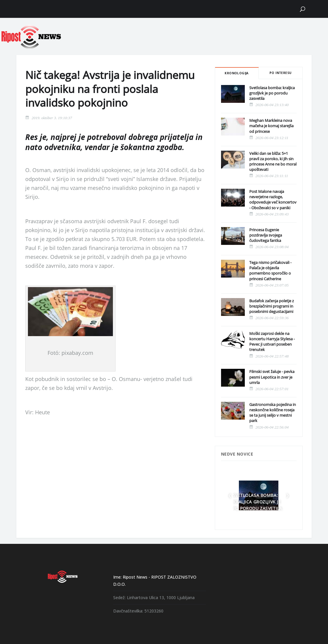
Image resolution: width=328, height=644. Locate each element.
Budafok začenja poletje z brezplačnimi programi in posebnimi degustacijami (272, 306)
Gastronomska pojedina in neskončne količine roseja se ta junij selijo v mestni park (273, 413)
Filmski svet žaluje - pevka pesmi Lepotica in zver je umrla (272, 377)
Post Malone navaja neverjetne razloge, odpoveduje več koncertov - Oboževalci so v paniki (273, 200)
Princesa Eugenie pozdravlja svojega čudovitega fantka (266, 235)
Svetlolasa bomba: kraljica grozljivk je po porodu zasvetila (272, 93)
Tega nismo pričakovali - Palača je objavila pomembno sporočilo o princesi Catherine (270, 271)
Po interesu (280, 73)
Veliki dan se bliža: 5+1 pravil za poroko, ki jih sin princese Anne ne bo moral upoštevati (273, 162)
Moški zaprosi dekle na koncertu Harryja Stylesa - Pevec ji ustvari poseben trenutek (272, 342)
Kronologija (236, 73)
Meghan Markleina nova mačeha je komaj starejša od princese (271, 126)
